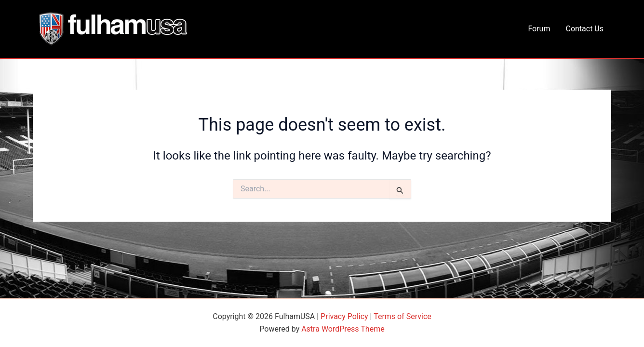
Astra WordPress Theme (343, 329)
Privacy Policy (344, 316)
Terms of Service (402, 316)
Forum (539, 29)
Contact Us (584, 29)
